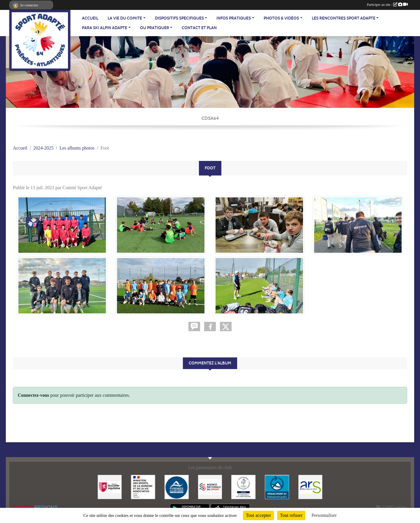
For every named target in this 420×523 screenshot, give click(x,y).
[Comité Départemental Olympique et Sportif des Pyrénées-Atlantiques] (243, 486)
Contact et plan (199, 28)
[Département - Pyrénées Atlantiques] (177, 486)
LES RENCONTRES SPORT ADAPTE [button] (344, 18)
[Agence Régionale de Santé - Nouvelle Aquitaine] (310, 486)
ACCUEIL (90, 18)
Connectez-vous (34, 395)
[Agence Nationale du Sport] (210, 486)
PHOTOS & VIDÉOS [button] (281, 18)
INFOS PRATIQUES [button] (234, 18)
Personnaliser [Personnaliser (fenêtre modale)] (324, 515)
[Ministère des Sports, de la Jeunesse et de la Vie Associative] (143, 486)
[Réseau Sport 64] (277, 486)
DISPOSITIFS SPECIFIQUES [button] (179, 18)
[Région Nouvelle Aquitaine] (110, 486)
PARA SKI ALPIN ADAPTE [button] (105, 28)
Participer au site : (387, 5)
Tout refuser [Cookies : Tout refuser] (291, 515)
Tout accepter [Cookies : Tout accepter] (258, 515)
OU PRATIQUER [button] (155, 28)
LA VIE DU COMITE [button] (125, 18)
